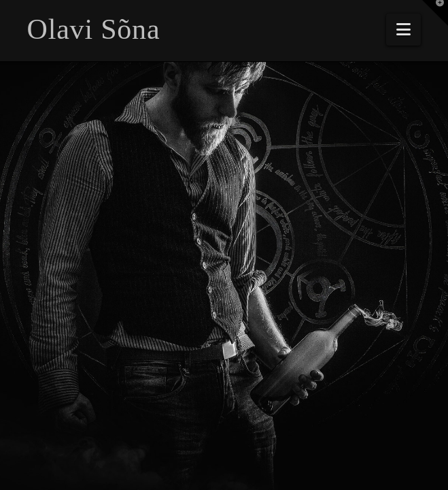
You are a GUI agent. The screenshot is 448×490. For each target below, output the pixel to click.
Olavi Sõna (94, 29)
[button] (403, 30)
